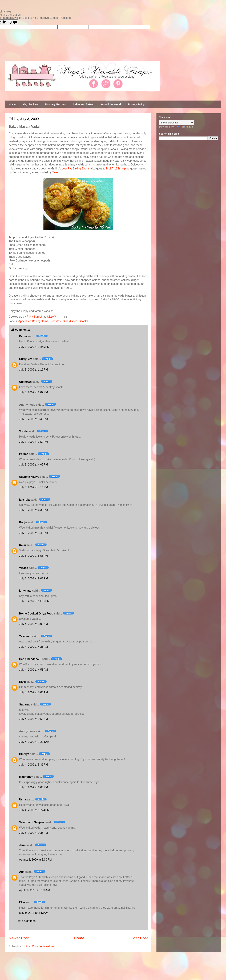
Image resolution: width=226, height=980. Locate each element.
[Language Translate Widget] (176, 123)
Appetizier (24, 321)
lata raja (24, 500)
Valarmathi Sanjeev (32, 822)
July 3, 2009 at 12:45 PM (34, 347)
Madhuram (26, 777)
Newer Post (19, 938)
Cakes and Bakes (83, 104)
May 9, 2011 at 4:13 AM (34, 913)
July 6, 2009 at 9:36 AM (33, 833)
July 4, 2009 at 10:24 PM (34, 810)
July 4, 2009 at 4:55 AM (33, 670)
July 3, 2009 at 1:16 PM (34, 370)
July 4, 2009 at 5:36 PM (34, 765)
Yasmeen (25, 636)
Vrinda (23, 431)
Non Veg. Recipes (55, 104)
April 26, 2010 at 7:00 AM (35, 890)
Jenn (22, 845)
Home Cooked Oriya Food (36, 614)
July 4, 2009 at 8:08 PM (34, 787)
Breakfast (56, 321)
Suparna (25, 705)
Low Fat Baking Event (75, 169)
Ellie (22, 902)
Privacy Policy (136, 104)
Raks (22, 682)
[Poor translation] (13, 22)
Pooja (23, 522)
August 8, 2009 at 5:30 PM (35, 860)
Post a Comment (26, 921)
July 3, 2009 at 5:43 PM (34, 533)
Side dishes (70, 321)
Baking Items (40, 321)
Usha (23, 800)
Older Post (139, 938)
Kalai (22, 545)
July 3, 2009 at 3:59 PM (34, 442)
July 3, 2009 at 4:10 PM (34, 487)
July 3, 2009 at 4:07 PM (34, 465)
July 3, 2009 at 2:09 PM (34, 392)
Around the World (111, 104)
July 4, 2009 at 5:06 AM (33, 692)
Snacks (83, 321)
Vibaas (24, 568)
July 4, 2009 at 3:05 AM (33, 624)
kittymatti (25, 591)
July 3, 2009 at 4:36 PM (34, 510)
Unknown (25, 382)
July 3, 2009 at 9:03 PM (34, 578)
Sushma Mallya (29, 477)
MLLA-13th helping (118, 169)
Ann (22, 872)
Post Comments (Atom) (40, 946)
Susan (56, 172)
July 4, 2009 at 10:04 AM (34, 742)
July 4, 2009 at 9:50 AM (33, 719)
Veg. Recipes (30, 104)
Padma (24, 454)
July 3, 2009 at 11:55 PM (34, 601)
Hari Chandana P (30, 659)
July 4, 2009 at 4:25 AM (33, 647)
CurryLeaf (26, 359)
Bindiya (24, 754)
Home (12, 104)
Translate (184, 127)
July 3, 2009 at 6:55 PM (34, 556)
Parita (23, 336)
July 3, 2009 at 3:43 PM (34, 419)
